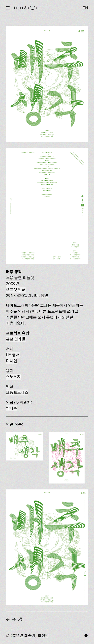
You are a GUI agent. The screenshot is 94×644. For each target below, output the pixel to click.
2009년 (13, 284)
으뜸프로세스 (17, 392)
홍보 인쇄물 (16, 339)
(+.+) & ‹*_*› (26, 8)
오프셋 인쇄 (16, 290)
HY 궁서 (13, 355)
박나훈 (12, 408)
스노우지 (13, 377)
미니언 (12, 361)
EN (85, 8)
